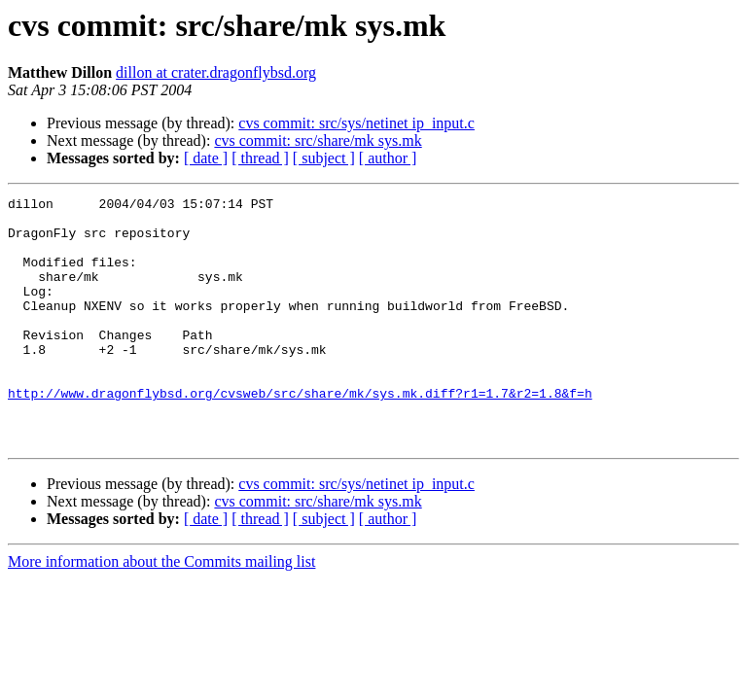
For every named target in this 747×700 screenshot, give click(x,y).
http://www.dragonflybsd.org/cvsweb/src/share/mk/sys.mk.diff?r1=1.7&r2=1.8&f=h (300, 434)
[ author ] (388, 158)
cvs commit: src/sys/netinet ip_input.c (356, 123)
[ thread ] (260, 158)
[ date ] (206, 158)
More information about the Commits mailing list (161, 611)
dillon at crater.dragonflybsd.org (216, 72)
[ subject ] (324, 158)
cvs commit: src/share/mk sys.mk (318, 140)
